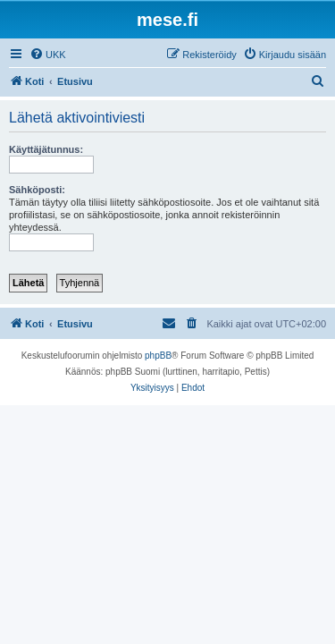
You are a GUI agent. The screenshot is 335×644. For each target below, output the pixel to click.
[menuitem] (48, 55)
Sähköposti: (37, 190)
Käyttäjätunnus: (46, 149)
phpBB (158, 356)
